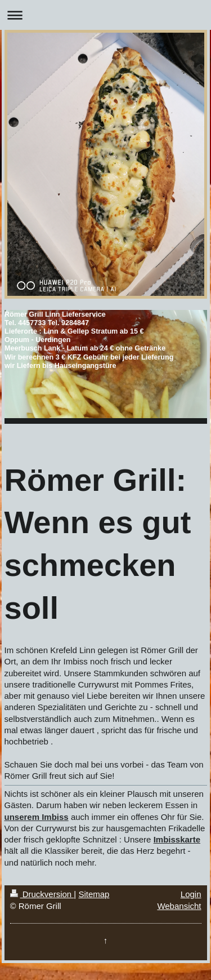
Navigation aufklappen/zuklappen (105, 15)
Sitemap (94, 894)
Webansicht (179, 906)
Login (191, 894)
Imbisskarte (177, 839)
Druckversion (42, 894)
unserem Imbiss (37, 817)
